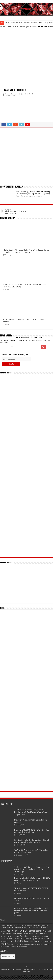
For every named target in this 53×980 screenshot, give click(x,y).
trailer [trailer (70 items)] (12, 944)
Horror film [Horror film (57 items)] (48, 931)
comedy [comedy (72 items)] (34, 925)
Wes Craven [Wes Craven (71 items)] (5, 947)
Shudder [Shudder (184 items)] (18, 941)
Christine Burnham (11, 94)
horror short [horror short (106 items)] (39, 934)
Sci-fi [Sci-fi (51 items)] (47, 939)
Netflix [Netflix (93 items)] (3, 939)
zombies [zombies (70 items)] (24, 947)
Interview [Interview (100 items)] (24, 936)
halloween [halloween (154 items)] (12, 931)
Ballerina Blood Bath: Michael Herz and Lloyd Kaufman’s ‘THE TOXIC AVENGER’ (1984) (31, 910)
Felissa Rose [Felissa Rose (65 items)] (26, 927)
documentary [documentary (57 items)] (11, 927)
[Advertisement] (26, 466)
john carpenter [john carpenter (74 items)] (34, 936)
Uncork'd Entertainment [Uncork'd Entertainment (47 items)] (22, 945)
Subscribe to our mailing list (15, 354)
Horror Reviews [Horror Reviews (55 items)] (28, 934)
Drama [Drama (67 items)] (19, 927)
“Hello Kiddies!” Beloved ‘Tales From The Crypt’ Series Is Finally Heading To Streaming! (26, 251)
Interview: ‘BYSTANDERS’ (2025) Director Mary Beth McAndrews (32, 831)
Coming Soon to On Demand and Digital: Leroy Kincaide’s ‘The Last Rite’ (32, 841)
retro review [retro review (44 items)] (10, 939)
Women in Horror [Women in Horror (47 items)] (15, 947)
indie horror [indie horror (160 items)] (13, 936)
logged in (26, 337)
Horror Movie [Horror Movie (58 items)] (5, 934)
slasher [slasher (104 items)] (26, 941)
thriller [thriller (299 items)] (5, 944)
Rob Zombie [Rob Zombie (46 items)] (41, 939)
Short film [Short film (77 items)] (10, 941)
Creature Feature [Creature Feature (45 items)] (43, 925)
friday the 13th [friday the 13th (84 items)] (36, 927)
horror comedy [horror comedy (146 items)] (36, 931)
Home (3, 27)
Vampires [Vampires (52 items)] (33, 945)
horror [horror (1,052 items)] (23, 930)
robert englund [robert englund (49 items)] (32, 939)
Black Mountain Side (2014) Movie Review (22, 27)
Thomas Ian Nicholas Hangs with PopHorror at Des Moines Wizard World (31, 811)
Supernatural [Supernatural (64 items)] (47, 941)
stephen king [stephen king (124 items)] (36, 941)
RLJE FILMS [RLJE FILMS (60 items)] (23, 939)
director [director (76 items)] (3, 927)
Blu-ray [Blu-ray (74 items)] (21, 925)
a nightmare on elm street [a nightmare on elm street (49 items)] (9, 925)
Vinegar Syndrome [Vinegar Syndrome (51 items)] (43, 945)
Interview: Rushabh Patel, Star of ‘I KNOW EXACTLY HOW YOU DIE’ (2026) (32, 879)
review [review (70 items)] (17, 939)
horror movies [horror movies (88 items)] (16, 934)
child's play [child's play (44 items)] (27, 925)
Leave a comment (11, 96)
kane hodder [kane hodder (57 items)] (44, 936)
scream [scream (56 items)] (3, 941)
